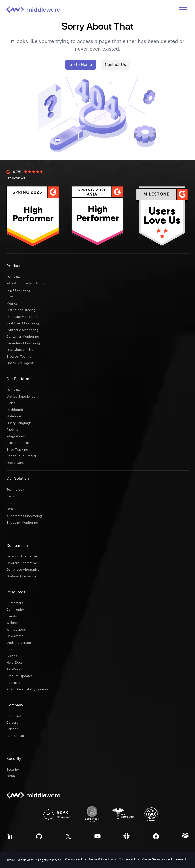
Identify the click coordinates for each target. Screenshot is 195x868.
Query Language (19, 423)
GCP (10, 509)
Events (12, 616)
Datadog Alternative (22, 556)
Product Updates (19, 676)
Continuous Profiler (21, 456)
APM (10, 297)
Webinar (13, 623)
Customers (15, 603)
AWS (10, 496)
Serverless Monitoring (23, 343)
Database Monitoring (22, 317)
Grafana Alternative (21, 576)
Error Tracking (17, 450)
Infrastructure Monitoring (26, 283)
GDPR (11, 776)
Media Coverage (19, 643)
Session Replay (18, 443)
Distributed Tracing (21, 310)
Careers (12, 722)
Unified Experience (21, 396)
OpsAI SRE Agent (20, 363)
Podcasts (13, 683)
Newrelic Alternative (22, 563)
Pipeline (12, 429)
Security (13, 770)
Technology (15, 489)
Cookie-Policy (129, 859)
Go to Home (81, 65)
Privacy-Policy (75, 859)
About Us (14, 716)
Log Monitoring (18, 290)
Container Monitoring (23, 336)
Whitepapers (16, 630)
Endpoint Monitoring (22, 522)
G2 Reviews (16, 178)
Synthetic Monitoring (22, 330)
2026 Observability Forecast (28, 689)
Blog (10, 649)
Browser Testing (19, 357)
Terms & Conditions (102, 859)
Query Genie (16, 463)
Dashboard (15, 410)
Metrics (12, 303)
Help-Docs (14, 663)
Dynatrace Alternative (23, 570)
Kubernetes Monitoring (24, 516)
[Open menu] (183, 9)
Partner (12, 729)
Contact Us (115, 65)
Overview (13, 277)
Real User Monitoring (23, 323)
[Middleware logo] (33, 10)
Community (15, 609)
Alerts (11, 403)
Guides (12, 656)
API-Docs (13, 669)
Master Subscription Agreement (164, 859)
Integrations (16, 436)
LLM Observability (20, 350)
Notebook (14, 416)
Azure (11, 503)
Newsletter (15, 636)
